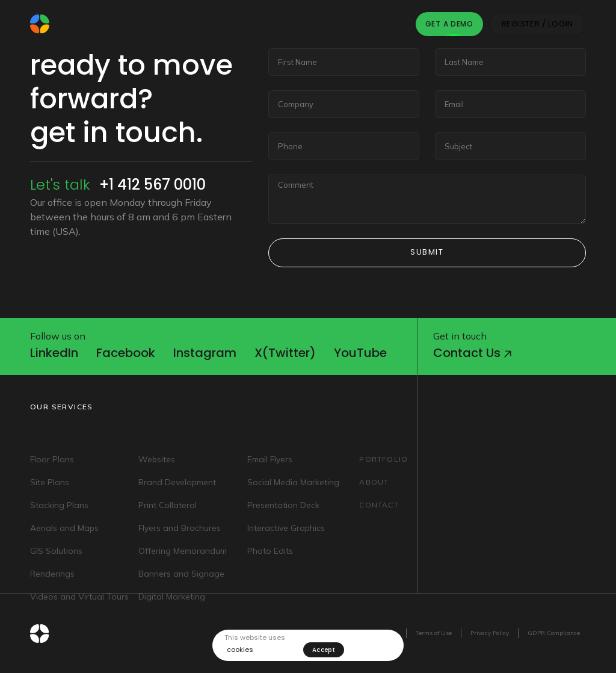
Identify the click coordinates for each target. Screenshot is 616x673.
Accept (324, 650)
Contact (358, 24)
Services (202, 24)
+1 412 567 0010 (152, 185)
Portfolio (257, 24)
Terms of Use (434, 633)
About (307, 24)
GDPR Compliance (554, 633)
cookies (240, 650)
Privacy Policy (490, 633)
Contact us (473, 353)
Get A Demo (449, 24)
